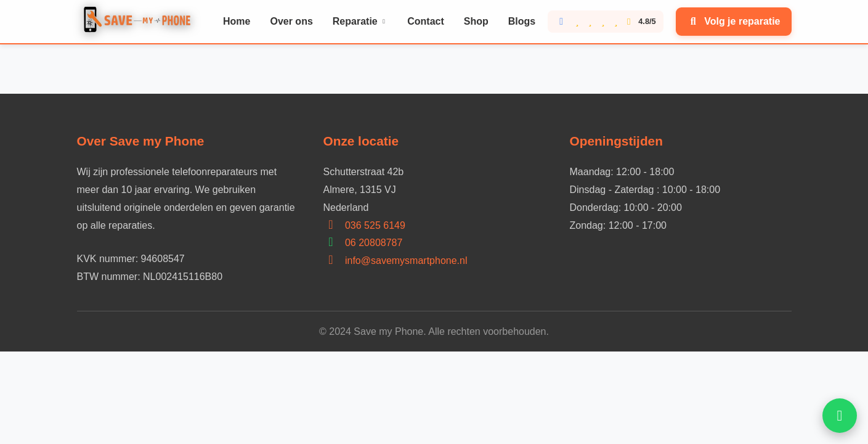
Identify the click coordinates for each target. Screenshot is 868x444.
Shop (476, 21)
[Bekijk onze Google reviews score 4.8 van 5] (605, 22)
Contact (426, 21)
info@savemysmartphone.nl (406, 261)
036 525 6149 (375, 225)
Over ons (291, 21)
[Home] (140, 22)
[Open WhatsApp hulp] (840, 416)
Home (237, 21)
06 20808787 (374, 243)
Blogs (522, 21)
